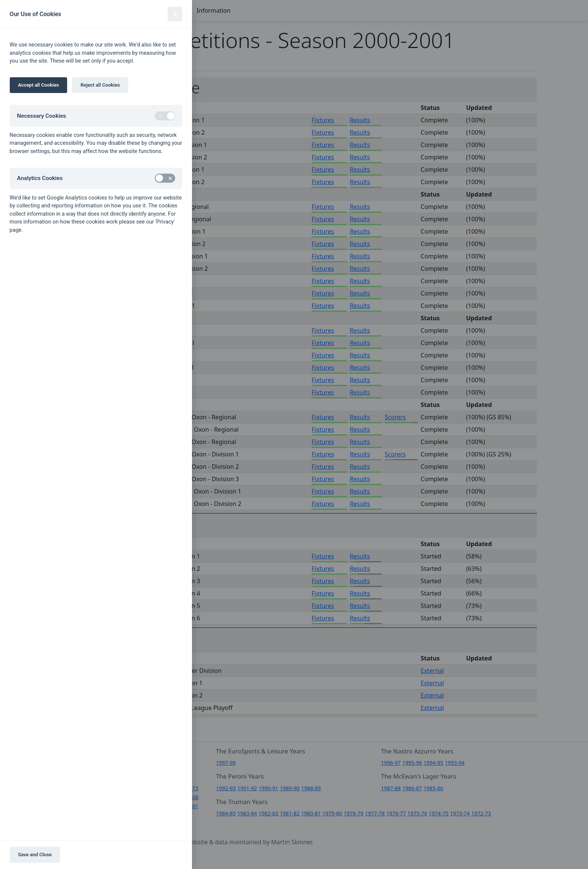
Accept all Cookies (38, 85)
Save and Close (35, 855)
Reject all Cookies (100, 85)
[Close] (175, 14)
